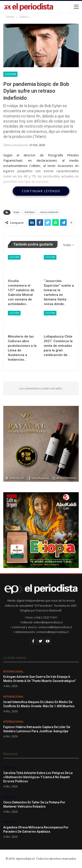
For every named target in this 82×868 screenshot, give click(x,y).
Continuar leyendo (41, 191)
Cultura (10, 74)
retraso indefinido (49, 212)
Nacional (10, 768)
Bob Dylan (30, 212)
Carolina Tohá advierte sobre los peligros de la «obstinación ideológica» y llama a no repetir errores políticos (38, 777)
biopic (17, 212)
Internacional (13, 672)
